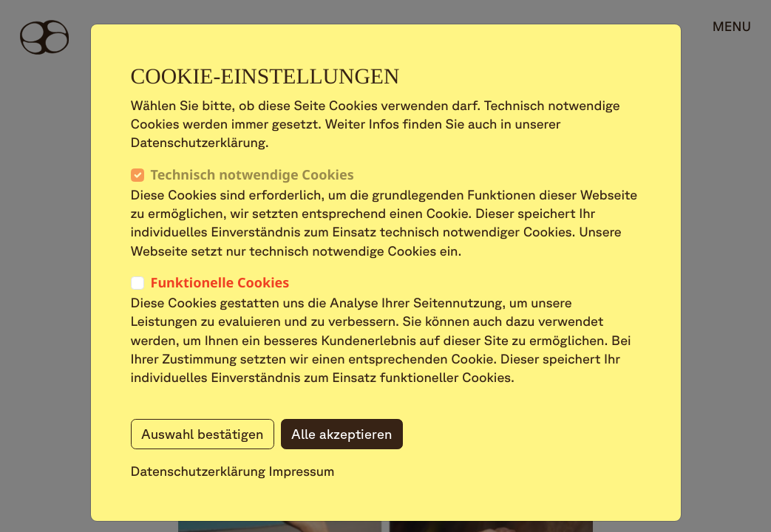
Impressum (302, 471)
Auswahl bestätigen (202, 434)
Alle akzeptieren (342, 434)
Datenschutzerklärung (198, 471)
